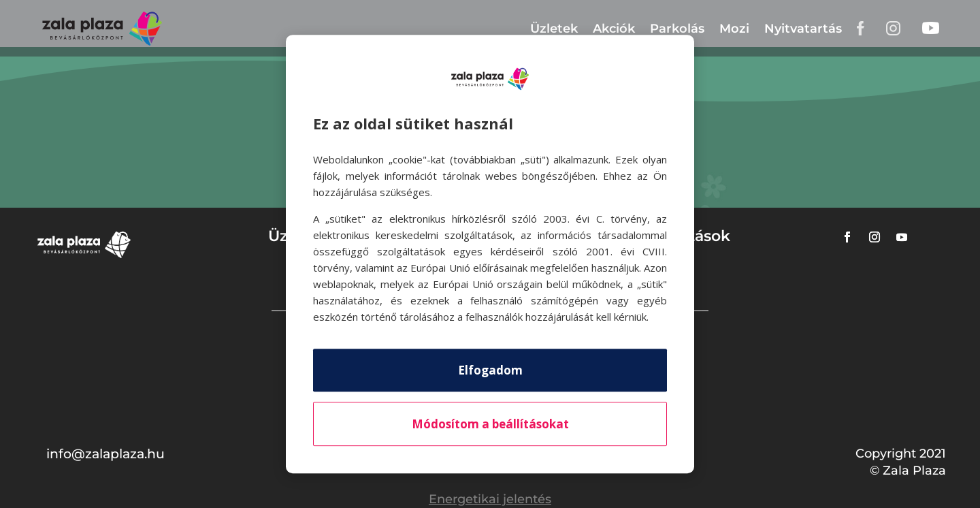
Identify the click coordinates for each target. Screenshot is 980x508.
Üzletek (554, 29)
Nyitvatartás (803, 29)
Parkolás (677, 29)
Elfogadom (490, 370)
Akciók (614, 29)
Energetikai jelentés (490, 499)
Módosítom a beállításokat (490, 424)
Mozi (734, 29)
